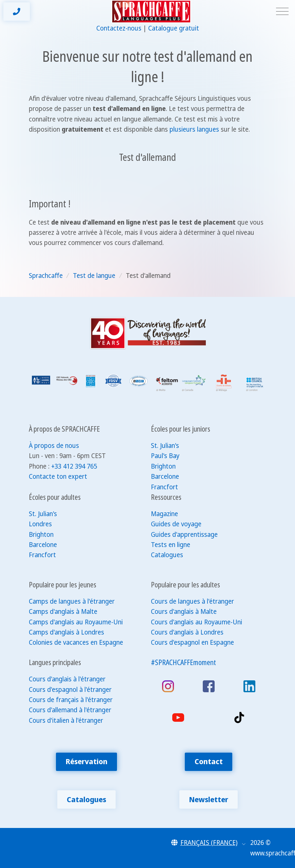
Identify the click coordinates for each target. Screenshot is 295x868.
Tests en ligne (171, 545)
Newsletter (209, 799)
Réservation (86, 761)
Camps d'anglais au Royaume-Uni (76, 622)
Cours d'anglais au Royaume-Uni (196, 622)
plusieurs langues (194, 129)
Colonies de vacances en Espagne (76, 642)
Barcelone (165, 476)
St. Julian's (165, 446)
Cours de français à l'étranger (71, 700)
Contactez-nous (119, 28)
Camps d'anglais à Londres (66, 632)
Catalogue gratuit (174, 28)
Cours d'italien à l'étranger (66, 720)
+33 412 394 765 (74, 466)
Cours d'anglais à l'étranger (67, 679)
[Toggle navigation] (282, 12)
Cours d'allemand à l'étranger (70, 710)
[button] (209, 843)
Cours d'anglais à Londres (187, 632)
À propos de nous (54, 446)
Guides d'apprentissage (184, 534)
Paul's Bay (165, 456)
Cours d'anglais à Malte (184, 611)
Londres (40, 524)
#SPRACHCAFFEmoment (183, 662)
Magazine (164, 514)
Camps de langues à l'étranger (72, 601)
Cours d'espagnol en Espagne (192, 642)
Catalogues (167, 555)
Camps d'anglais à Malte (63, 611)
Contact (209, 761)
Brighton (163, 466)
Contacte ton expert (58, 476)
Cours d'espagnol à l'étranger (70, 690)
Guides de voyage (176, 524)
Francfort (164, 487)
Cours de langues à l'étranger (192, 601)
